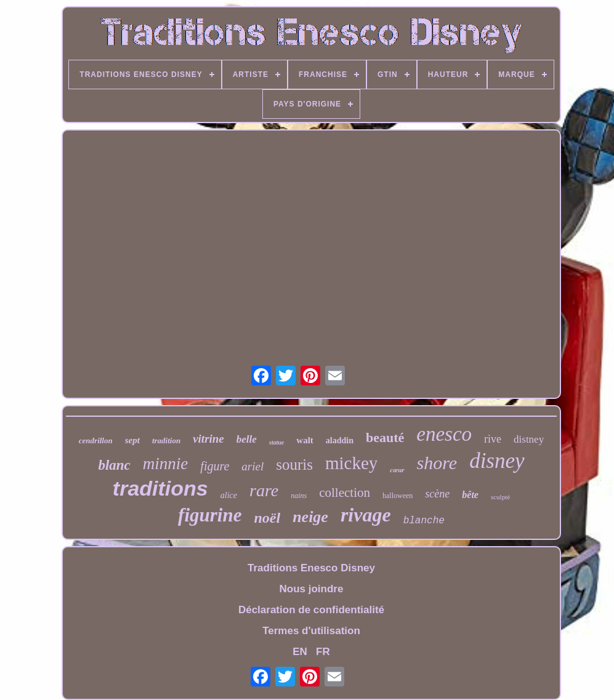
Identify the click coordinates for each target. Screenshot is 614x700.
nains (299, 496)
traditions (160, 488)
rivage (366, 515)
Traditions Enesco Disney (311, 568)
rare (264, 490)
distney (529, 439)
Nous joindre (312, 589)
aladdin (340, 441)
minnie (166, 464)
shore (437, 463)
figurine (210, 515)
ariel (252, 466)
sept (132, 440)
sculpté (500, 497)
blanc (114, 465)
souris (294, 465)
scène (437, 494)
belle (247, 439)
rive (493, 439)
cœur (397, 470)
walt (305, 440)
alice (229, 495)
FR (323, 652)
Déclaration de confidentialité (311, 610)
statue (277, 442)
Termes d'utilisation (311, 631)
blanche (424, 521)
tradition (166, 441)
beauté (385, 437)
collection (345, 493)
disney (497, 461)
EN (300, 652)
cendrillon (96, 441)
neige (310, 517)
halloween (398, 496)
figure (215, 466)
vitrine (208, 439)
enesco (444, 434)
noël (267, 518)
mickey (351, 463)
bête (470, 495)
